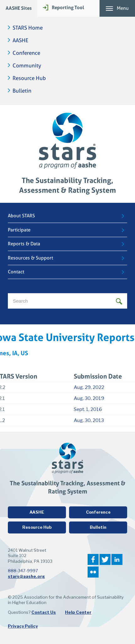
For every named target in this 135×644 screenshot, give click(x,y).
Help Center (78, 612)
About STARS (21, 216)
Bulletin (22, 91)
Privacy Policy (23, 626)
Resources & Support (30, 258)
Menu (123, 8)
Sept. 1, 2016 (88, 409)
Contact (16, 272)
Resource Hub (29, 78)
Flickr (93, 572)
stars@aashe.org (26, 576)
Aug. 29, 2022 (89, 387)
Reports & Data (24, 244)
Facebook (93, 559)
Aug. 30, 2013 (89, 420)
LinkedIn (117, 559)
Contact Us (44, 612)
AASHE (20, 40)
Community (27, 66)
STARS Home (28, 28)
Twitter (105, 559)
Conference (26, 53)
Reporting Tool (68, 7)
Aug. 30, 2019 (89, 398)
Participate (19, 230)
